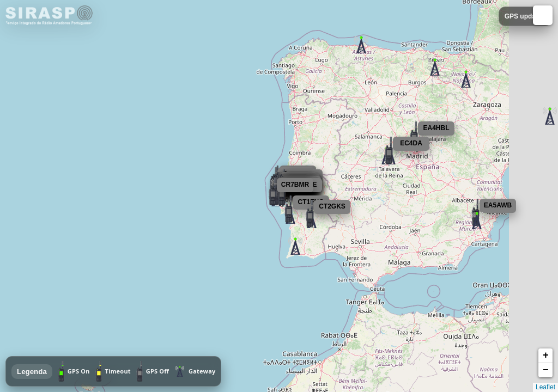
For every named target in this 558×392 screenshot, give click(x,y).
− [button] (546, 370)
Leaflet (545, 387)
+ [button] (546, 356)
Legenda (32, 372)
